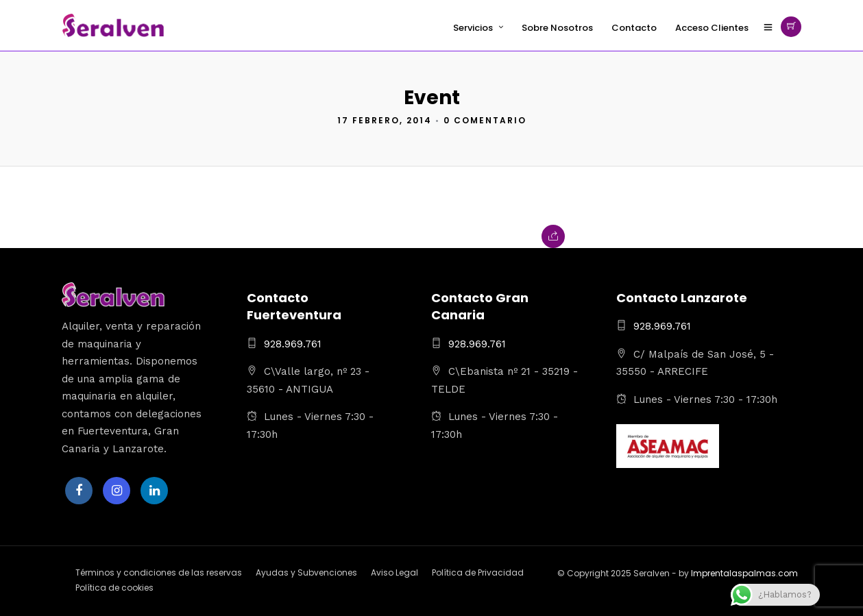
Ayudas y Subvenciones (306, 572)
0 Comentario (485, 120)
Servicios (473, 28)
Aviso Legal (394, 572)
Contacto (634, 28)
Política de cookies (114, 588)
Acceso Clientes (712, 28)
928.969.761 (293, 344)
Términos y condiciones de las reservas (159, 572)
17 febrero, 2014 (385, 120)
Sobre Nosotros (557, 28)
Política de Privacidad (478, 572)
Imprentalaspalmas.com (744, 573)
